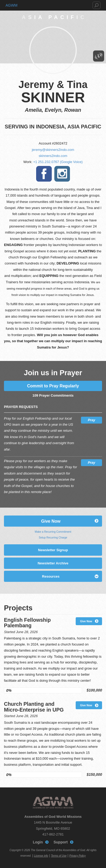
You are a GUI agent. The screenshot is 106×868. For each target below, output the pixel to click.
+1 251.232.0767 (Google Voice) (58, 162)
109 (35, 395)
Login (38, 842)
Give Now (51, 521)
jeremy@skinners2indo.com (53, 150)
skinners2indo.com (53, 156)
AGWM (11, 5)
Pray (91, 420)
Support (61, 842)
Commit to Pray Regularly (53, 386)
